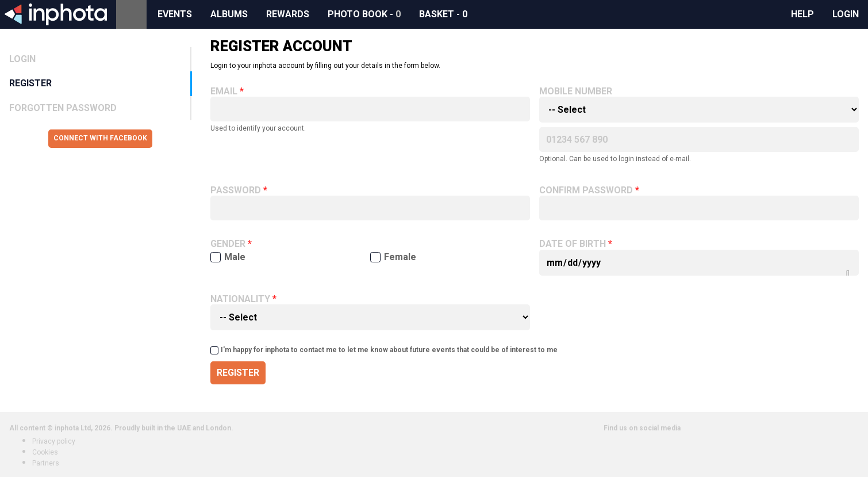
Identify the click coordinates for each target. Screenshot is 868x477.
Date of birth (573, 244)
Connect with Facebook (100, 138)
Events (175, 14)
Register (30, 83)
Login (846, 14)
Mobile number (576, 91)
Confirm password (586, 190)
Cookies (45, 452)
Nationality (240, 299)
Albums (229, 14)
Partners (46, 463)
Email (224, 91)
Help (802, 14)
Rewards (288, 14)
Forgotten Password (63, 108)
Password (236, 190)
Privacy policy (54, 441)
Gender (228, 244)
